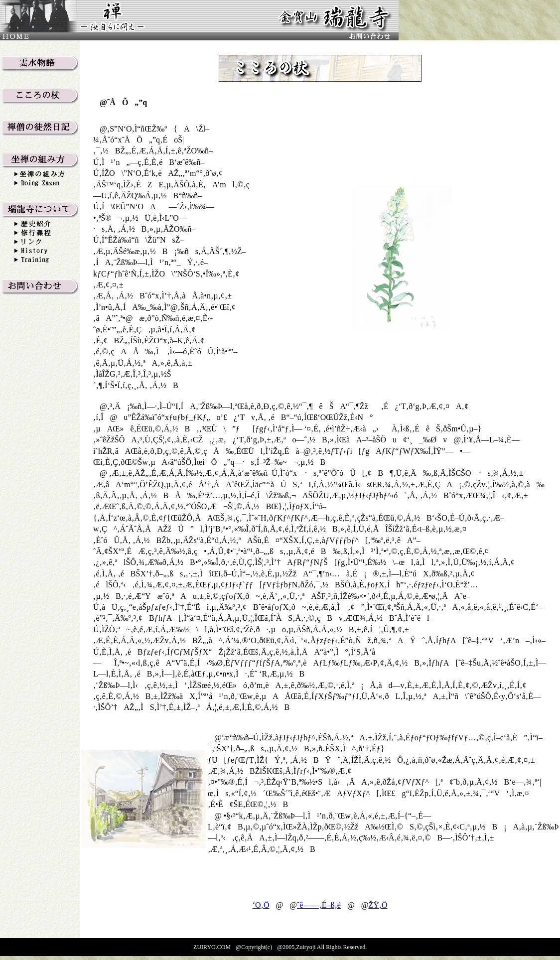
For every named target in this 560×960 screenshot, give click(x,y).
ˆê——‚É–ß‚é (319, 905)
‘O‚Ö (261, 905)
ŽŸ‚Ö (378, 905)
